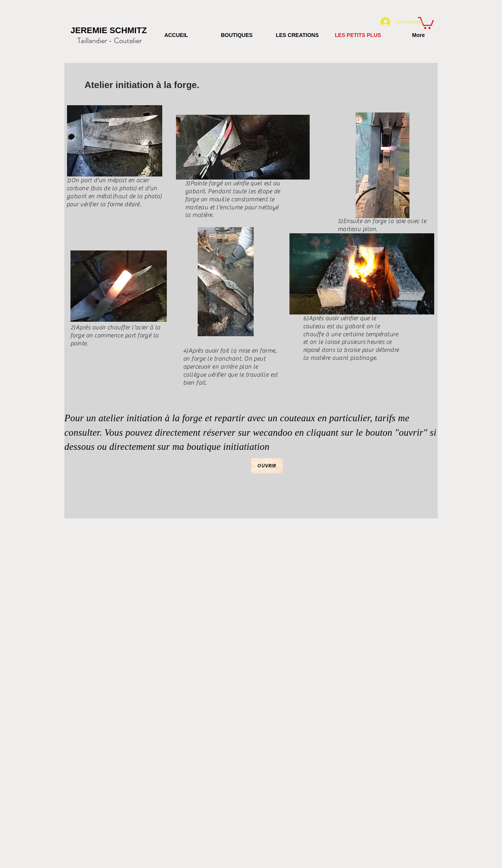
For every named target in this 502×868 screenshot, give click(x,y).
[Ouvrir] (267, 466)
